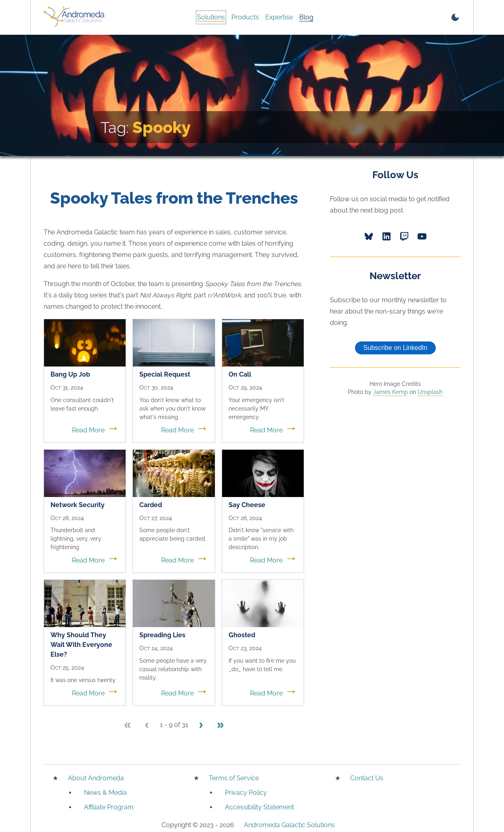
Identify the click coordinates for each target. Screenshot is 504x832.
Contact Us (367, 778)
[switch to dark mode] (455, 17)
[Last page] (220, 725)
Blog (306, 17)
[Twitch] (404, 236)
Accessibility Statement (259, 807)
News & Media (105, 793)
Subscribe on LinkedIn (395, 348)
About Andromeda (96, 778)
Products (245, 17)
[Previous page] (147, 725)
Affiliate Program (109, 807)
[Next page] (201, 725)
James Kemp (391, 392)
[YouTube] (422, 236)
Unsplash (430, 392)
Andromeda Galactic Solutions (289, 825)
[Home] (74, 17)
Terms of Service (234, 778)
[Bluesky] (369, 236)
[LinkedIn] (386, 236)
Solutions (211, 17)
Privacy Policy (246, 793)
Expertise (279, 17)
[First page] (128, 725)
